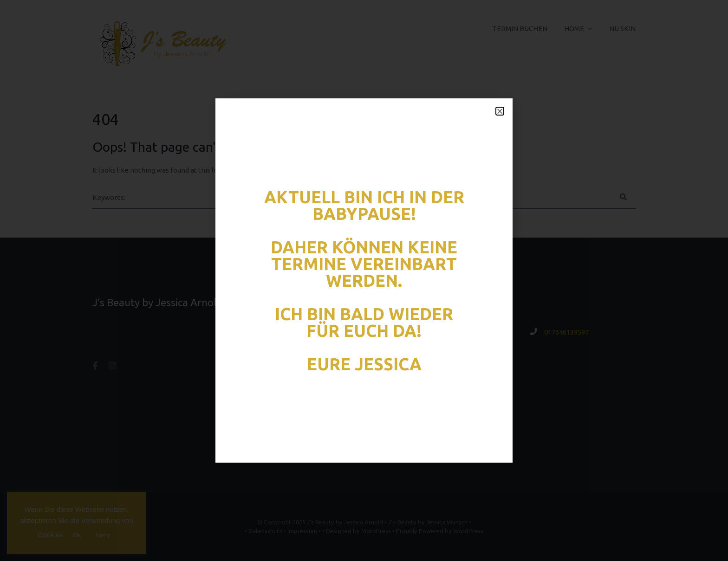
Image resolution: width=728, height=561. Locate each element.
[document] (364, 280)
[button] (500, 111)
